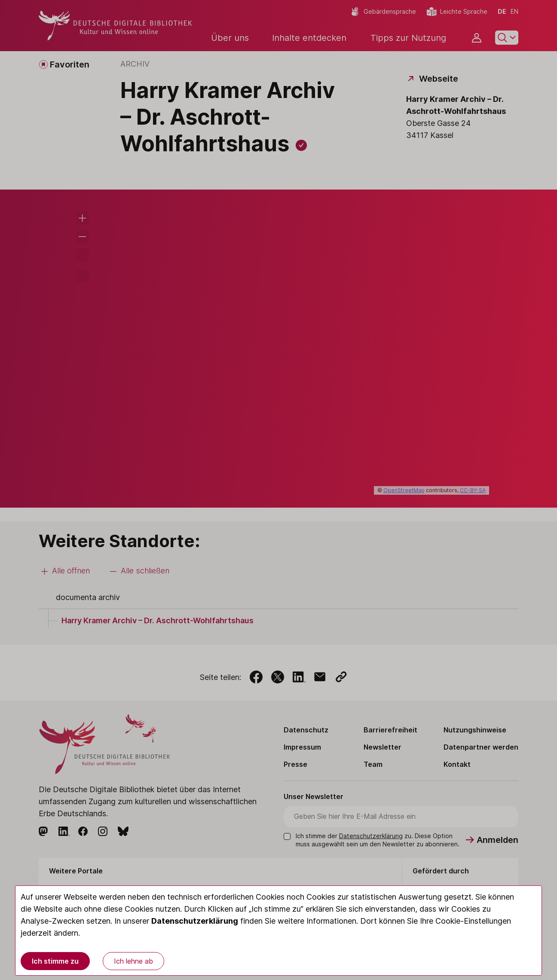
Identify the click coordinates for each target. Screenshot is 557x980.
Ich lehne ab (133, 961)
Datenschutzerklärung (195, 921)
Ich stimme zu (55, 961)
